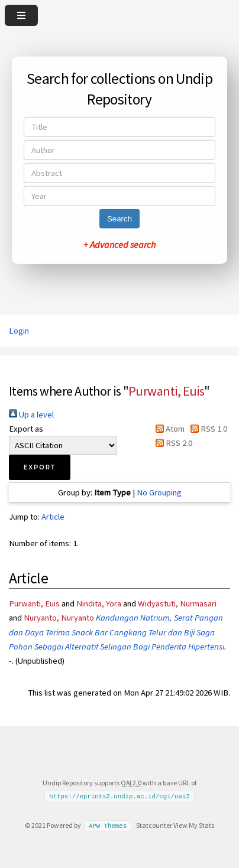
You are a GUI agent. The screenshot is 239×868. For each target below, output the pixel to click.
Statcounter (154, 825)
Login (19, 331)
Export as (26, 429)
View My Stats (194, 825)
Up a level (31, 415)
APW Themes (108, 825)
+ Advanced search (119, 244)
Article (53, 517)
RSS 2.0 (171, 443)
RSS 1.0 (207, 429)
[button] (40, 467)
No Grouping (159, 492)
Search (119, 219)
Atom (167, 429)
